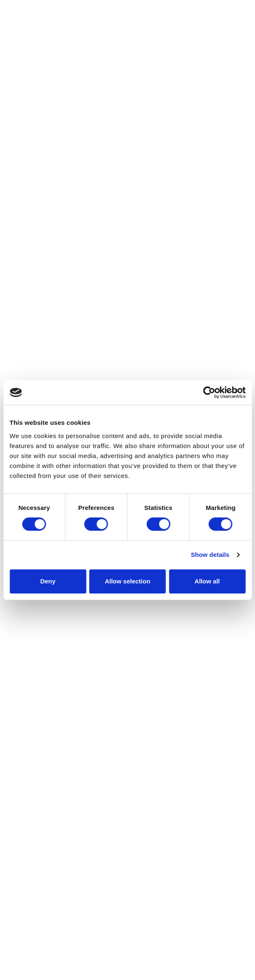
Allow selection (127, 581)
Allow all (207, 581)
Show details (210, 555)
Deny (48, 581)
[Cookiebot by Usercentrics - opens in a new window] (209, 392)
